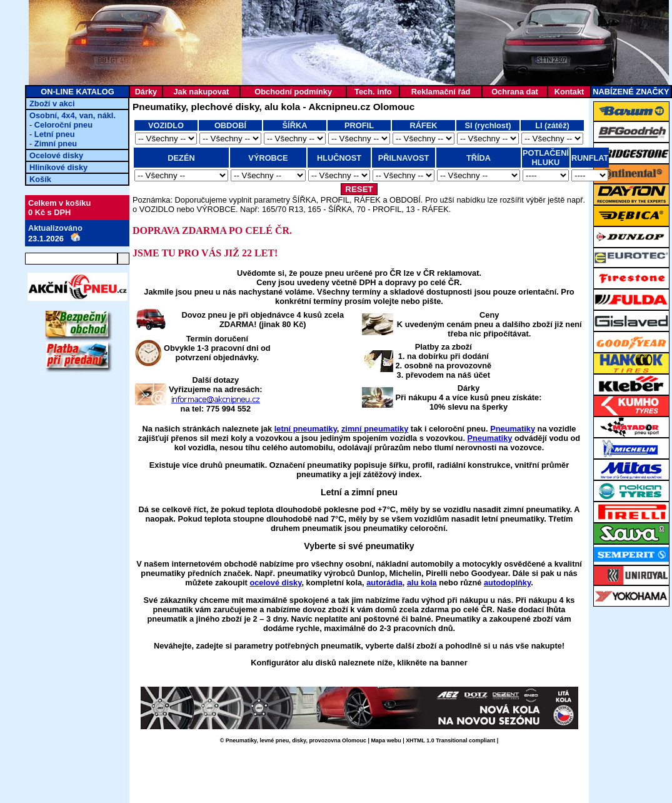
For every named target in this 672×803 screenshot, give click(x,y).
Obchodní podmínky (293, 92)
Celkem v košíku (59, 203)
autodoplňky (507, 583)
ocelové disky (275, 583)
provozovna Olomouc (338, 740)
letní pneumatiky (306, 429)
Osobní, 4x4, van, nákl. (73, 115)
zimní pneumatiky (375, 429)
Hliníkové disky (58, 167)
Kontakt (569, 92)
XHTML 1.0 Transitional (436, 740)
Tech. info (373, 92)
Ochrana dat (515, 92)
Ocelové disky (56, 155)
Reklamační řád (441, 92)
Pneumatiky (513, 429)
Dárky (146, 92)
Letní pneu (55, 134)
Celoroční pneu (63, 125)
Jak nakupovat (201, 92)
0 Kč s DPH (49, 212)
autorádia (384, 583)
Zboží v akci (52, 104)
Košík (40, 179)
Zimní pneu (56, 144)
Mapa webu (386, 740)
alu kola (422, 583)
